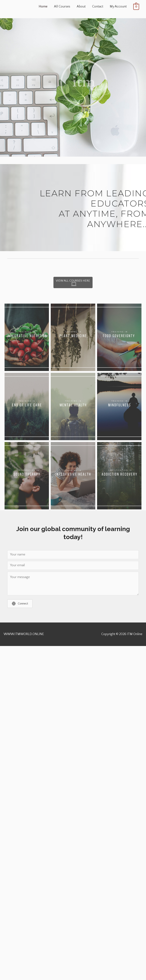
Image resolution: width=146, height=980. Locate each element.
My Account (118, 7)
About (81, 7)
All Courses (62, 7)
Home (43, 7)
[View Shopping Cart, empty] (136, 7)
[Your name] (73, 555)
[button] (20, 604)
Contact (98, 7)
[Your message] (73, 584)
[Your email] (73, 565)
